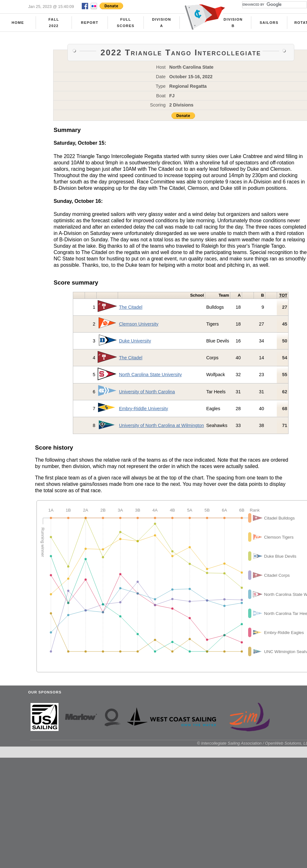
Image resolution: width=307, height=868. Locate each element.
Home (18, 23)
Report (90, 23)
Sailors (269, 23)
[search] (274, 5)
